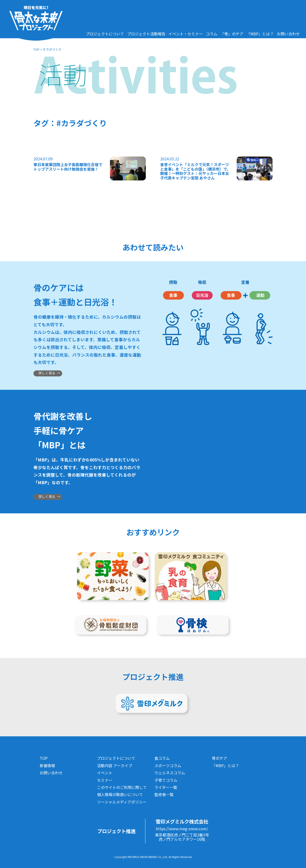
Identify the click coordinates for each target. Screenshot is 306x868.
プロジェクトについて (105, 34)
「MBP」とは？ (260, 34)
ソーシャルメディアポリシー (122, 802)
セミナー (105, 780)
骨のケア (219, 758)
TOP (36, 49)
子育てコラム (166, 780)
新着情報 (47, 765)
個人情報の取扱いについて (120, 794)
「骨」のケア (232, 34)
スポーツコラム (168, 765)
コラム (212, 34)
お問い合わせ (288, 34)
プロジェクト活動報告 (146, 34)
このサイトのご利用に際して (122, 787)
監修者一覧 (164, 794)
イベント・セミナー (186, 34)
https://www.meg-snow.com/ (182, 829)
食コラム (162, 758)
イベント (105, 773)
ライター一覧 (166, 787)
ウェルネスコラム (170, 773)
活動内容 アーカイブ (115, 765)
